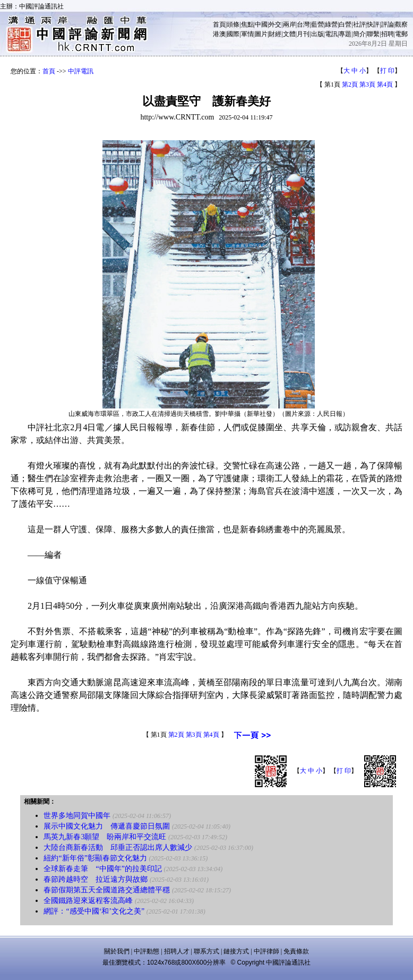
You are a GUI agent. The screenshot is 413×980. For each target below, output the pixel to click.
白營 (345, 24)
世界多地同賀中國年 (77, 816)
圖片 (261, 34)
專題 (345, 34)
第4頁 (385, 84)
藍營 (317, 24)
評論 (388, 24)
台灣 (303, 24)
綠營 (331, 24)
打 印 (387, 71)
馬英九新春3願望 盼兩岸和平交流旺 (105, 837)
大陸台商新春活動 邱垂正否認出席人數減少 (118, 847)
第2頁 (350, 84)
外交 (275, 24)
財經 (275, 34)
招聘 (388, 34)
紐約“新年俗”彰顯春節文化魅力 (95, 858)
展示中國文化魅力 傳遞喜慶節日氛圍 (107, 826)
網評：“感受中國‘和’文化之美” (94, 911)
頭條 (233, 24)
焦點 (247, 24)
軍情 (247, 34)
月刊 (303, 34)
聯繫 (373, 34)
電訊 (331, 34)
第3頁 (367, 84)
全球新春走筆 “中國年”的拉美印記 (102, 869)
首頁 (219, 24)
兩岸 (289, 24)
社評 (359, 24)
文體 (289, 34)
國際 (233, 34)
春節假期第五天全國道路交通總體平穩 (107, 890)
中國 (261, 24)
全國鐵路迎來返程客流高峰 (88, 901)
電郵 (401, 34)
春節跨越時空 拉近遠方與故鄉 (96, 879)
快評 (373, 24)
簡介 (359, 34)
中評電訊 (81, 71)
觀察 (401, 24)
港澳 (219, 34)
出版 (317, 34)
